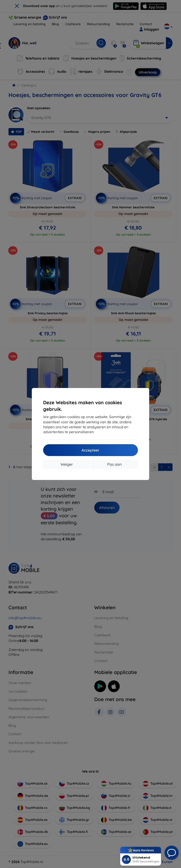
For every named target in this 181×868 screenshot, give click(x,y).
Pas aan (114, 464)
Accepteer (90, 450)
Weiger (67, 464)
